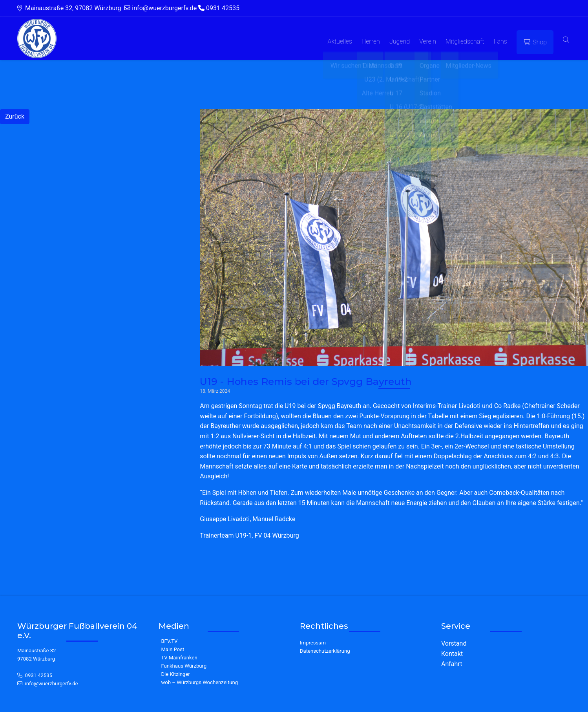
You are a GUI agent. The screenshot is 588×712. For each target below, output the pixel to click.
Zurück (15, 116)
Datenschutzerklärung (325, 651)
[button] (566, 40)
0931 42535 (39, 675)
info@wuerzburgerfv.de (52, 684)
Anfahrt (452, 664)
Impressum (313, 643)
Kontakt (452, 654)
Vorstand (454, 643)
